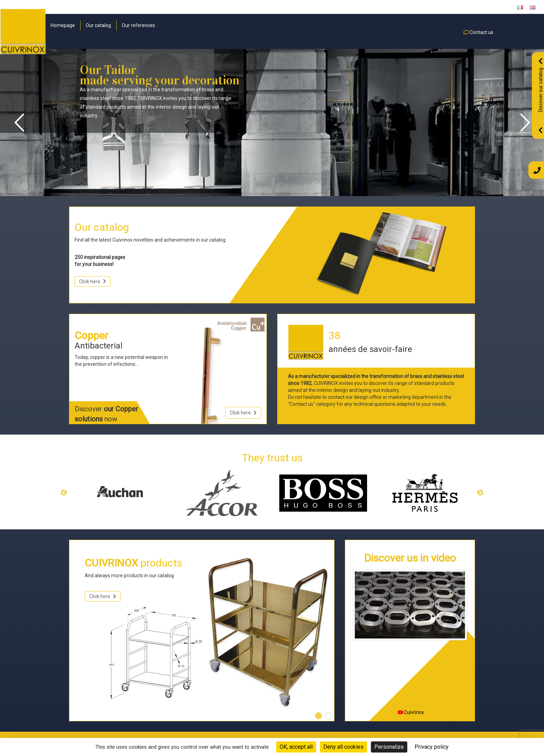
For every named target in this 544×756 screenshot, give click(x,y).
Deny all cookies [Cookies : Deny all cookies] (343, 747)
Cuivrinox (411, 712)
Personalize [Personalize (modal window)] (389, 747)
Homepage (63, 25)
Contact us (479, 32)
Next (480, 493)
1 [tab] (318, 716)
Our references (138, 25)
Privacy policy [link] (432, 747)
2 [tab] (329, 716)
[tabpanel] (202, 633)
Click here (93, 282)
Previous (64, 493)
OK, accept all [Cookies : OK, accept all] (296, 747)
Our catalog (98, 25)
